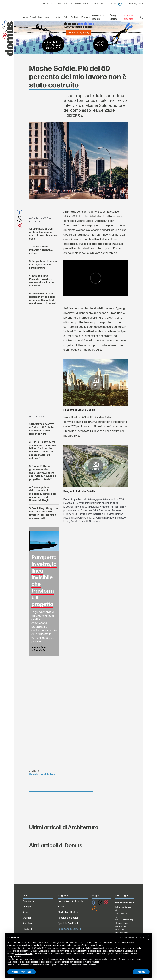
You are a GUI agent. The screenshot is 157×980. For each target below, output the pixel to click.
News (25, 17)
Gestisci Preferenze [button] (22, 972)
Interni (48, 17)
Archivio (75, 17)
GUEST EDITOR (47, 4)
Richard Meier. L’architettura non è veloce (41, 250)
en (123, 4)
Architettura (36, 17)
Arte (66, 17)
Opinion (27, 918)
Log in (140, 4)
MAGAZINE (62, 4)
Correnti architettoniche (71, 901)
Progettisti (63, 896)
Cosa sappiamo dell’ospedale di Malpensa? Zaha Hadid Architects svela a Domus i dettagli (43, 494)
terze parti (52, 948)
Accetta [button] (141, 972)
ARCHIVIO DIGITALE (80, 4)
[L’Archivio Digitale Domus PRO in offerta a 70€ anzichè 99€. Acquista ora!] (78, 37)
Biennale (34, 774)
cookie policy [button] (98, 945)
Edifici (61, 907)
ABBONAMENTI (99, 4)
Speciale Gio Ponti (68, 923)
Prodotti (86, 17)
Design (58, 17)
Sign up (133, 4)
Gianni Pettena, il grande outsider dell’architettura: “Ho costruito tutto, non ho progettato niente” (43, 473)
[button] (132, 937)
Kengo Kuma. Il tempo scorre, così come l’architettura (43, 265)
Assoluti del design (68, 918)
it (120, 4)
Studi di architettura (69, 912)
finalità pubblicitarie (24, 954)
